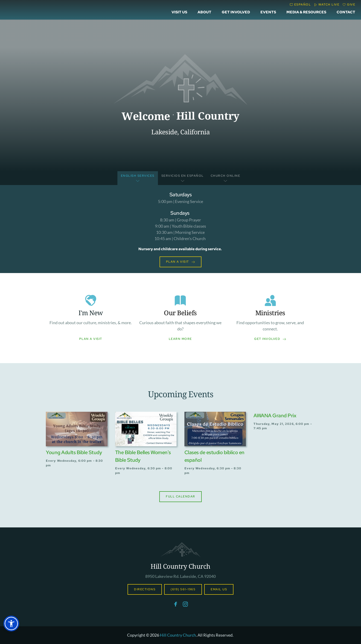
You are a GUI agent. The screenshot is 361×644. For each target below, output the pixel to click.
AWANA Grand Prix (275, 416)
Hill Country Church (180, 566)
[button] (11, 623)
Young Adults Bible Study (74, 452)
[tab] (138, 178)
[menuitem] (179, 12)
